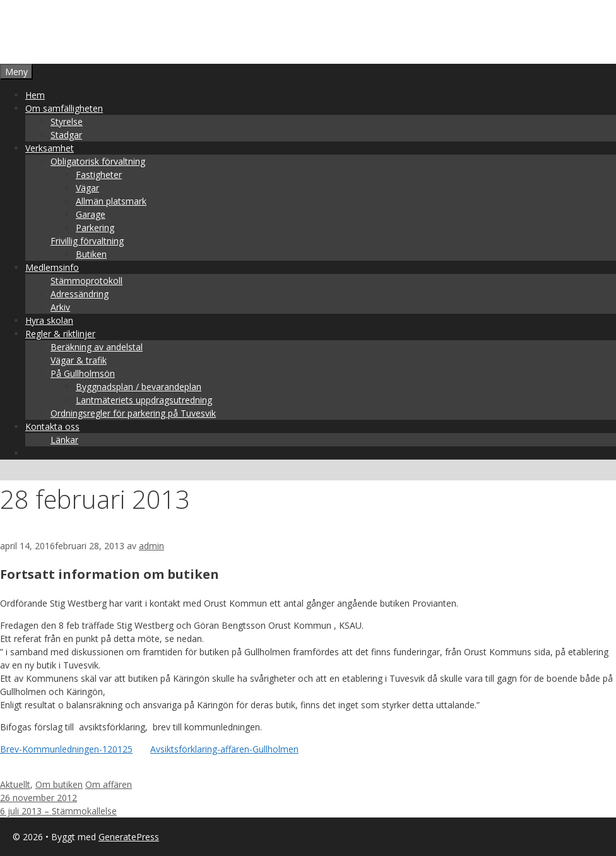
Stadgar (66, 135)
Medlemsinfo (52, 267)
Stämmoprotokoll (86, 281)
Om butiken (59, 784)
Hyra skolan (49, 320)
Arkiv (60, 307)
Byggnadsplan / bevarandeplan (139, 387)
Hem (35, 95)
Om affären (109, 784)
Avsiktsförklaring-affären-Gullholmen (224, 749)
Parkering (95, 228)
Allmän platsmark (111, 201)
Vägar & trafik (79, 360)
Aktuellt (15, 784)
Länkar (64, 440)
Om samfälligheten (64, 108)
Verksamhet (50, 148)
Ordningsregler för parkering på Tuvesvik (133, 413)
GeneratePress (129, 837)
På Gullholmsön (83, 373)
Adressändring (80, 294)
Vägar (87, 188)
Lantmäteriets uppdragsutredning (144, 400)
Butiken (91, 254)
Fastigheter (99, 175)
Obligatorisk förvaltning (98, 161)
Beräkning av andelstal (97, 347)
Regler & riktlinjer (60, 334)
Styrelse (67, 122)
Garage (91, 214)
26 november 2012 (38, 798)
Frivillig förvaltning (87, 241)
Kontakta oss (52, 426)
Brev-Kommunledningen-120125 (66, 749)
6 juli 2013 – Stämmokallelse (58, 811)
